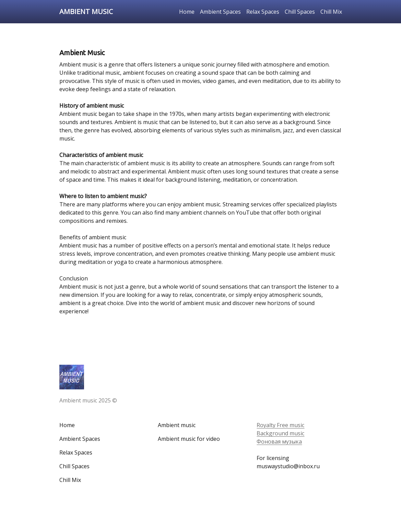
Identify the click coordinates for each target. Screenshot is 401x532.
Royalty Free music (280, 425)
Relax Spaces (263, 12)
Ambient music (177, 425)
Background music (280, 433)
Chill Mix (331, 12)
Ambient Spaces (220, 12)
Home (187, 12)
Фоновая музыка (279, 442)
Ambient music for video (189, 439)
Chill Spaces (300, 12)
